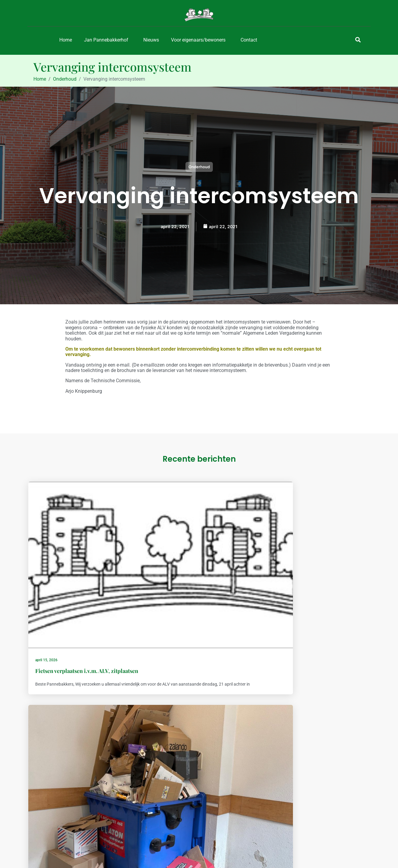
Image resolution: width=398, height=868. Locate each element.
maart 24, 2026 (281, 559)
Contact (249, 40)
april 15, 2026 (50, 559)
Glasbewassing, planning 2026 (306, 570)
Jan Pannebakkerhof (106, 40)
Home (66, 40)
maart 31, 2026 (166, 559)
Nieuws (151, 40)
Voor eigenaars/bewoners (198, 40)
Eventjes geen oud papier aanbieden (198, 570)
